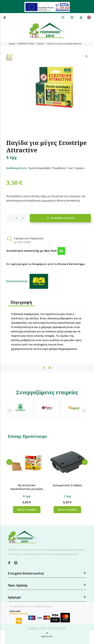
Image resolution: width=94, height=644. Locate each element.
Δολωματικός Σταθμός (67, 485)
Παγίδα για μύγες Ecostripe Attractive (64, 44)
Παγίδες (41, 44)
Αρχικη (12, 44)
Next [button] (84, 411)
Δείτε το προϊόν (27, 510)
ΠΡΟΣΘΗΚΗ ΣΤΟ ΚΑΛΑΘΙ (60, 218)
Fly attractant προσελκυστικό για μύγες (27, 487)
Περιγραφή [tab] (21, 302)
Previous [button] (10, 411)
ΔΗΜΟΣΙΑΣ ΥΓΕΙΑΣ (26, 44)
